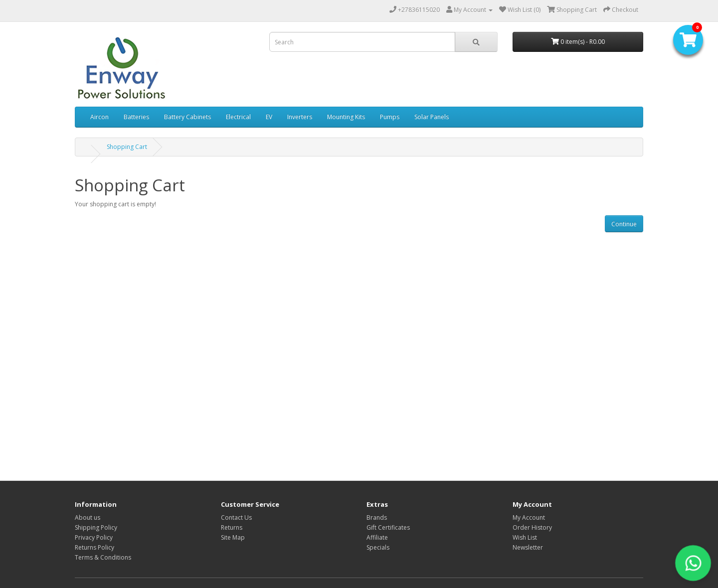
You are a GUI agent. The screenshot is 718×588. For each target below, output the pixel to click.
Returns (232, 527)
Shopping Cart (127, 147)
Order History (532, 527)
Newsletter (528, 547)
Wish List (525, 537)
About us (88, 517)
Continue (624, 224)
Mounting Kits (346, 117)
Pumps (390, 117)
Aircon (99, 117)
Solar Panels (432, 117)
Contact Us (236, 517)
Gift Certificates (388, 527)
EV (269, 117)
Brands (377, 517)
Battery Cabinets (187, 117)
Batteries (136, 117)
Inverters (300, 117)
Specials (378, 547)
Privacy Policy (94, 537)
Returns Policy (94, 547)
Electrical (238, 117)
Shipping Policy (96, 527)
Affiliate (377, 537)
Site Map (233, 537)
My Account (529, 517)
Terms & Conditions (103, 557)
